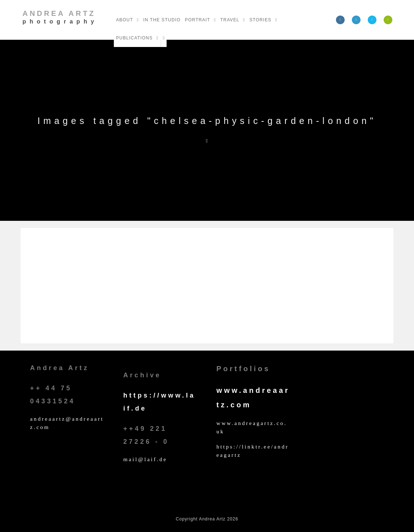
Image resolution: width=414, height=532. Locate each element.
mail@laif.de (145, 459)
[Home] (207, 141)
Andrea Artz (60, 17)
